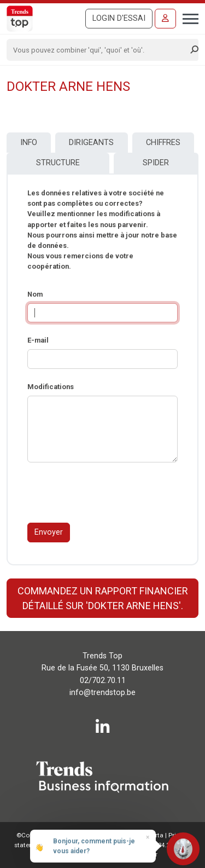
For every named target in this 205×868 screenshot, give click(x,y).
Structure (58, 163)
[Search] (99, 50)
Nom (35, 294)
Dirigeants (91, 143)
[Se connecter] (165, 19)
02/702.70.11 (103, 681)
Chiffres (163, 143)
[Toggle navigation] (187, 18)
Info (29, 143)
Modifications (51, 387)
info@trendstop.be (102, 693)
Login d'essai (119, 18)
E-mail (38, 340)
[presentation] (110, 493)
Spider (156, 163)
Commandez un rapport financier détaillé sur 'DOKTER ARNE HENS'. (103, 598)
